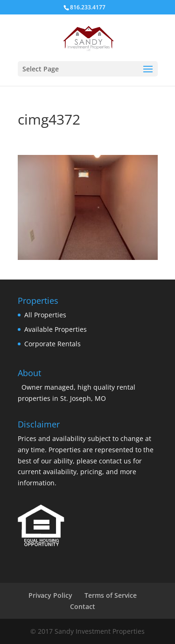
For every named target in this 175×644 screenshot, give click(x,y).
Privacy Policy (50, 595)
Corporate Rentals (52, 344)
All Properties (45, 315)
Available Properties (56, 329)
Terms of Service (111, 595)
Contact (83, 606)
